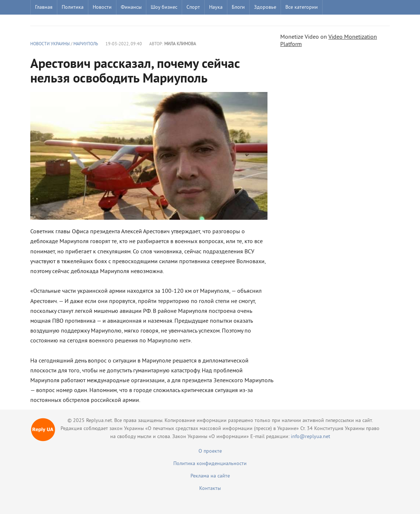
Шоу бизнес (164, 7)
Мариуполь (86, 44)
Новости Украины (50, 44)
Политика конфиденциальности (210, 464)
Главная (44, 7)
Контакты (210, 489)
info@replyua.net (311, 437)
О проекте (210, 451)
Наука (216, 7)
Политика (73, 7)
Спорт (193, 7)
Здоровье (265, 7)
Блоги (238, 7)
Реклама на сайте (210, 476)
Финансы (131, 7)
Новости (102, 7)
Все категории (302, 7)
